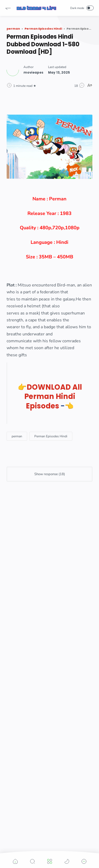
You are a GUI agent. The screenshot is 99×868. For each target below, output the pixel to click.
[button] (8, 8)
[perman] (17, 436)
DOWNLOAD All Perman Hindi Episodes (53, 397)
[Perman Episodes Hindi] (51, 436)
